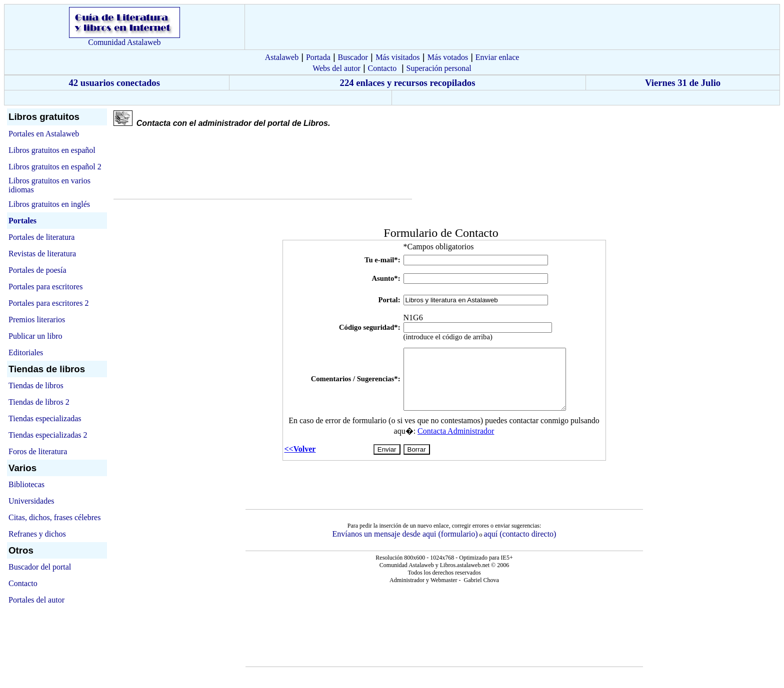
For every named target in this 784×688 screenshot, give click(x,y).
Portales (22, 221)
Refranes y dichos (37, 534)
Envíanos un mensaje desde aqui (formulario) (405, 534)
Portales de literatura (41, 237)
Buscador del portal (40, 567)
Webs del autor (336, 68)
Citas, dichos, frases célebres (54, 517)
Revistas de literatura (42, 254)
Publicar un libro (35, 336)
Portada (318, 57)
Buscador (352, 57)
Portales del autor (36, 600)
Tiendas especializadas (45, 418)
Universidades (31, 501)
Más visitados (397, 57)
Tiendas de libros (36, 385)
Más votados (448, 57)
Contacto (382, 68)
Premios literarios (37, 320)
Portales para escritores (45, 287)
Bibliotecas (26, 484)
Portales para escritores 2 (48, 303)
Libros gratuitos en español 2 (55, 167)
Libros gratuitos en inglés (49, 204)
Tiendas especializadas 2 (48, 435)
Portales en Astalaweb (44, 134)
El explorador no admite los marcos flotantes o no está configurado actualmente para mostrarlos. (444, 356)
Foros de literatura (38, 451)
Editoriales (26, 352)
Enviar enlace (497, 57)
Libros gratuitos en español (52, 150)
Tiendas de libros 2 (39, 402)
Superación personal (439, 68)
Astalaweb (282, 57)
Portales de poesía (37, 270)
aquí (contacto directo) (520, 534)
